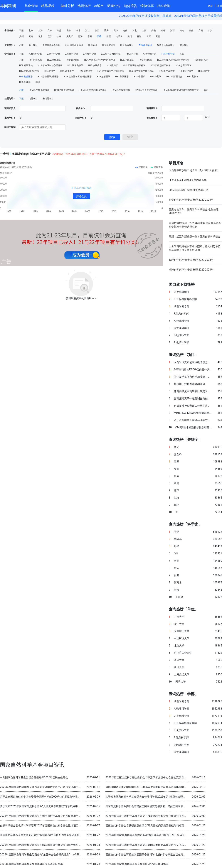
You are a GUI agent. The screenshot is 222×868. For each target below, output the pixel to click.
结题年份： (81, 118)
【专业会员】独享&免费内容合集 (188, 180)
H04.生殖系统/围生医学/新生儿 (100, 60)
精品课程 (49, 5)
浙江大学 (179, 624)
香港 (139, 36)
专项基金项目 (145, 45)
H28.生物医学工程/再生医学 (78, 77)
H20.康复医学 (86, 71)
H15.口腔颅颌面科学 (160, 65)
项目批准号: (152, 108)
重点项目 (92, 45)
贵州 (21, 36)
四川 (210, 31)
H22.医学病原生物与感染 (142, 71)
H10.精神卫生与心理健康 (50, 65)
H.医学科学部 (168, 54)
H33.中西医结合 (174, 77)
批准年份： (10, 118)
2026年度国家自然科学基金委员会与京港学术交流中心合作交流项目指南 (147, 777)
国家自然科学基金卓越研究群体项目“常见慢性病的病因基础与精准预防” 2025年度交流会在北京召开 (163, 826)
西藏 (99, 36)
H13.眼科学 (112, 65)
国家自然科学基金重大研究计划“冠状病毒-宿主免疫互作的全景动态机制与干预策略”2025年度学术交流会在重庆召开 (67, 835)
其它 (182, 54)
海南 (125, 31)
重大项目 (184, 45)
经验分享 (147, 6)
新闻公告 (114, 6)
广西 (201, 31)
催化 (176, 447)
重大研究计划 (109, 45)
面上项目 (33, 45)
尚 (176, 554)
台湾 (149, 36)
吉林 (59, 36)
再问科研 (8, 6)
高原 (176, 462)
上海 (40, 31)
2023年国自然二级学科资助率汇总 (188, 190)
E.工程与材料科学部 (111, 54)
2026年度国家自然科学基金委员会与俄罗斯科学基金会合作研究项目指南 (42, 816)
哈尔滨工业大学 (183, 653)
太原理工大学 (182, 631)
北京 (31, 31)
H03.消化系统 (72, 60)
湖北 (78, 31)
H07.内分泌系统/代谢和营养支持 (173, 60)
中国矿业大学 (182, 638)
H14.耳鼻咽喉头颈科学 (134, 65)
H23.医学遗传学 (167, 71)
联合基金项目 (127, 45)
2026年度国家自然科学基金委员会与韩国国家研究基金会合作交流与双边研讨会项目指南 (51, 845)
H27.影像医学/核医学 (48, 77)
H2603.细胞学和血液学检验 (93, 90)
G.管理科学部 (150, 54)
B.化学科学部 (53, 54)
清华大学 (179, 660)
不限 (21, 31)
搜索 (112, 137)
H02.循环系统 (54, 60)
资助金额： (152, 118)
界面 (176, 469)
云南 (31, 36)
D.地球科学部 (90, 54)
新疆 (109, 36)
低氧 (176, 476)
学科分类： (10, 54)
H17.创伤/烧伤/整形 (29, 71)
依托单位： (81, 108)
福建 (163, 31)
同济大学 (181, 682)
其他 (158, 36)
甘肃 (40, 36)
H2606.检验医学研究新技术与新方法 (181, 90)
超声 (176, 490)
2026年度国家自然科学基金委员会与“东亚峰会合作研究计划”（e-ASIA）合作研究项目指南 (157, 835)
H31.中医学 (139, 77)
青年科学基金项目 (51, 45)
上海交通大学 (182, 674)
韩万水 (178, 583)
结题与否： (10, 99)
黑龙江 (70, 36)
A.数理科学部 (35, 54)
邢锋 (176, 546)
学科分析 (67, 6)
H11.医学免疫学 (75, 65)
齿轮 (176, 505)
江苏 (59, 31)
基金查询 (31, 6)
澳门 (130, 36)
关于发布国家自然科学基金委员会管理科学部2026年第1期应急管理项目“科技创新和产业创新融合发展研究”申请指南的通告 (71, 797)
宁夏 (90, 36)
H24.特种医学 (186, 71)
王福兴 (179, 597)
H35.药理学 (25, 82)
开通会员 (81, 196)
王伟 (176, 590)
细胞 (176, 483)
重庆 (106, 31)
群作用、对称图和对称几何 (189, 384)
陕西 (97, 31)
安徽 (154, 31)
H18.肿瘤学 (50, 71)
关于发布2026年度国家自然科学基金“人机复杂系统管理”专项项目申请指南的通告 (47, 806)
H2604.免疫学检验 (121, 90)
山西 (144, 31)
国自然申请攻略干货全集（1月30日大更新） (194, 170)
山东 (69, 31)
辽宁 (50, 36)
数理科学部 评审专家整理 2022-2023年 (191, 260)
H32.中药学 (156, 77)
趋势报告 (130, 6)
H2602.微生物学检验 (64, 90)
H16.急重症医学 (183, 65)
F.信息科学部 (132, 54)
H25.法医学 (204, 71)
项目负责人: (10, 108)
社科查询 (164, 6)
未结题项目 (48, 99)
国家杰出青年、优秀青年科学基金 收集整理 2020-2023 (194, 211)
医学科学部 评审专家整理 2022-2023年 (191, 200)
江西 (172, 31)
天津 (116, 31)
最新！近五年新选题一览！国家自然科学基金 (195, 237)
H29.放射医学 (104, 77)
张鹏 (176, 575)
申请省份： (10, 31)
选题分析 (84, 6)
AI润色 (99, 6)
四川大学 (179, 667)
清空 (130, 137)
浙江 (88, 31)
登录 (210, 6)
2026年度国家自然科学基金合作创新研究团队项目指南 (137, 864)
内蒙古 (119, 36)
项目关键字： (11, 127)
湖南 (191, 31)
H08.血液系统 (201, 60)
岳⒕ (176, 568)
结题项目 (33, 99)
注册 (219, 6)
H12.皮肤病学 (95, 65)
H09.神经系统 (26, 65)
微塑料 (178, 454)
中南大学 (179, 617)
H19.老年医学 (67, 71)
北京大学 (179, 646)
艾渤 (176, 532)
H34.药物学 (193, 77)
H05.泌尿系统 (127, 60)
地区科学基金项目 (74, 45)
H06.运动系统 (146, 60)
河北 (135, 31)
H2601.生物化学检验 (39, 90)
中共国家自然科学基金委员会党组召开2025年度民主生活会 (34, 777)
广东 (50, 31)
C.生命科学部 (72, 54)
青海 (80, 36)
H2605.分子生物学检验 (146, 90)
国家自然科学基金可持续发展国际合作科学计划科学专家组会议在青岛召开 (148, 855)
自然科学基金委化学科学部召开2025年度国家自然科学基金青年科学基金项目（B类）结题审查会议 (162, 787)
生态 (176, 498)
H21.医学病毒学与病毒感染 (111, 71)
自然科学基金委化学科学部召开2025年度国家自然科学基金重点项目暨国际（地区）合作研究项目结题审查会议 (64, 826)
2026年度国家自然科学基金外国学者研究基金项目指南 (31, 864)
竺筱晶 (178, 539)
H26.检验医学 (26, 77)
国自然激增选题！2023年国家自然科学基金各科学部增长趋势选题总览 (195, 225)
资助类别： (10, 45)
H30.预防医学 (122, 77)
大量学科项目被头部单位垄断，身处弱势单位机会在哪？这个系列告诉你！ (195, 248)
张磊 (176, 561)
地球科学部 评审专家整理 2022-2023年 (191, 270)
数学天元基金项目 (166, 45)
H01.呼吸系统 (35, 60)
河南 (182, 31)
